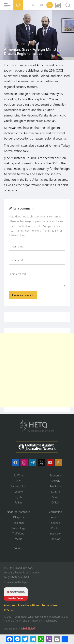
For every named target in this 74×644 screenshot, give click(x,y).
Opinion (56, 539)
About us (9, 605)
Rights (18, 497)
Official (56, 502)
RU (41, 5)
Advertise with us (28, 605)
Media (18, 539)
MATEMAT (29, 628)
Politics (19, 502)
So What (18, 475)
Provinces (55, 486)
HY (33, 5)
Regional (19, 523)
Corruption (55, 512)
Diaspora (19, 517)
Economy (55, 475)
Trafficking (18, 533)
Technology (18, 528)
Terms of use (50, 605)
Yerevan (55, 517)
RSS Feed (10, 610)
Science (55, 523)
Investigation (19, 486)
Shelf (18, 481)
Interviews (56, 533)
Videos (18, 548)
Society (19, 492)
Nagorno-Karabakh (18, 512)
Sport (55, 497)
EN (50, 5)
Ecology (56, 481)
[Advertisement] (37, 370)
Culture (55, 492)
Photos (55, 528)
